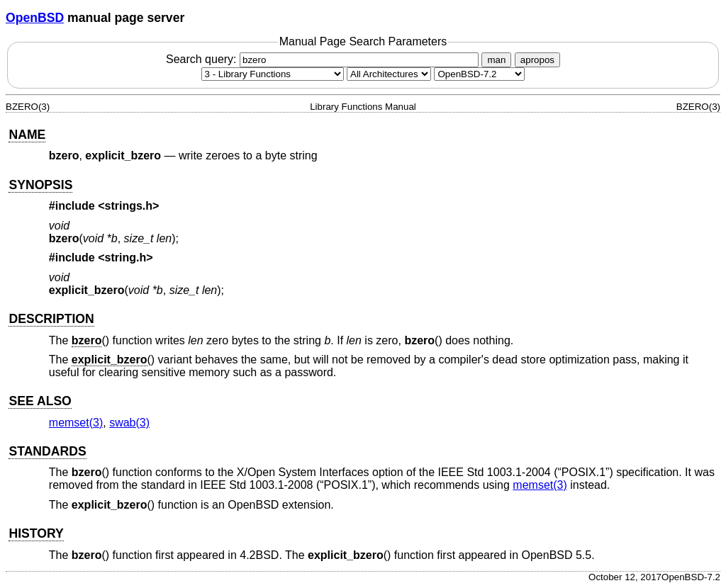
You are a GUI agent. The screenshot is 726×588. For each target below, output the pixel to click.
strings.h (129, 206)
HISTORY (36, 533)
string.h (126, 258)
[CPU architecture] (389, 74)
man (496, 60)
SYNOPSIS (40, 185)
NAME (27, 135)
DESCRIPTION (51, 319)
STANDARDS (47, 451)
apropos (537, 60)
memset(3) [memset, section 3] (76, 423)
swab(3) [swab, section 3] (129, 423)
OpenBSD (35, 18)
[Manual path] (479, 74)
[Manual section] (273, 74)
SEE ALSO (40, 401)
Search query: (324, 59)
